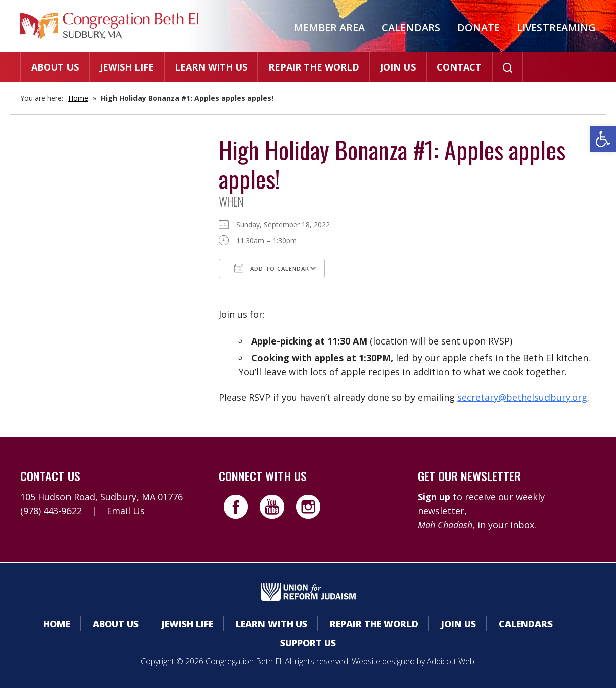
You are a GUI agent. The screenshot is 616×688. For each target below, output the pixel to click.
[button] (603, 139)
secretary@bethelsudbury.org (522, 397)
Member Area (329, 27)
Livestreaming (556, 27)
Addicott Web (451, 661)
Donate (478, 27)
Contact (459, 67)
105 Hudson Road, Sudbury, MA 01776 (101, 497)
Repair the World (314, 67)
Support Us (308, 643)
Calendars (411, 27)
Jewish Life (127, 67)
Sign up (434, 497)
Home (78, 98)
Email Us (126, 511)
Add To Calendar (272, 268)
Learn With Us (211, 67)
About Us (55, 67)
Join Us (398, 67)
